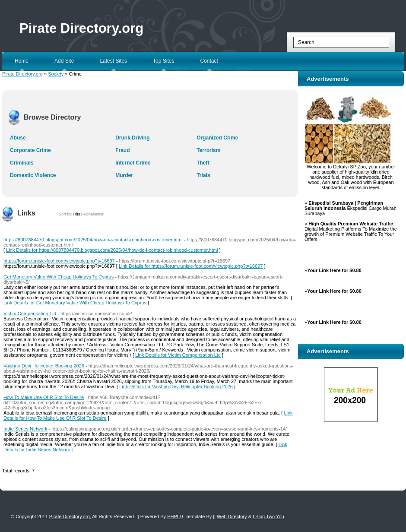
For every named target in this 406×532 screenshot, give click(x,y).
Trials (203, 175)
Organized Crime (217, 138)
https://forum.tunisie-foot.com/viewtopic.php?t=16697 (59, 261)
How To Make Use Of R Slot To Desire (44, 397)
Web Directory (232, 516)
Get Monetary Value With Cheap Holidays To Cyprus (59, 277)
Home (22, 61)
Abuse (18, 138)
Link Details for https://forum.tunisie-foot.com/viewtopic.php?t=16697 (191, 266)
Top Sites (163, 61)
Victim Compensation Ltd (30, 313)
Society (56, 74)
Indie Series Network (25, 429)
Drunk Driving (132, 138)
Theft (203, 163)
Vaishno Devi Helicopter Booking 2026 (44, 366)
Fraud (122, 150)
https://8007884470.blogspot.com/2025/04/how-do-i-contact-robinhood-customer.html (93, 240)
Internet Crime (133, 163)
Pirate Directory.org (81, 28)
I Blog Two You (268, 516)
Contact (209, 61)
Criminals (22, 163)
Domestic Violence (33, 175)
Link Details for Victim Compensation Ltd (178, 355)
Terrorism (208, 150)
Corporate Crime (30, 150)
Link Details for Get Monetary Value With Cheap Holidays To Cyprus (75, 303)
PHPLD (175, 516)
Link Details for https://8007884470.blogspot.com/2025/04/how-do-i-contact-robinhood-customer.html (112, 250)
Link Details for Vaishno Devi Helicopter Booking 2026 (176, 386)
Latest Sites (113, 61)
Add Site (64, 61)
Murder (124, 175)
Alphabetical (94, 214)
